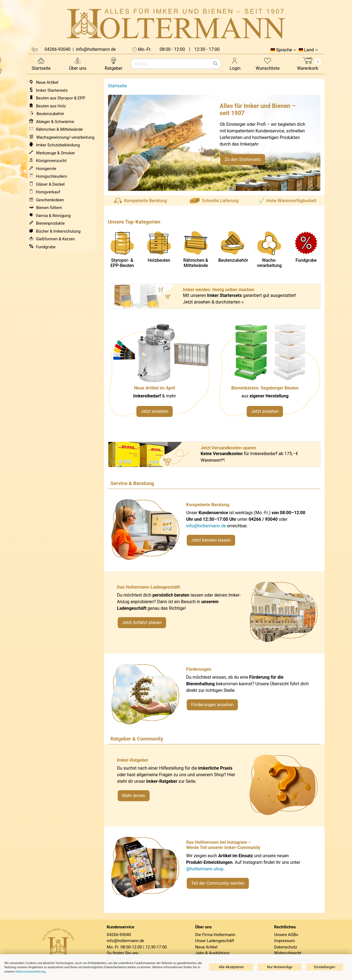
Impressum (284, 941)
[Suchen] (215, 64)
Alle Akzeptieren (231, 967)
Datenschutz (286, 947)
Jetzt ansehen (155, 411)
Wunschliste (268, 64)
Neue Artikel (206, 947)
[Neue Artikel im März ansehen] (159, 373)
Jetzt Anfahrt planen (142, 623)
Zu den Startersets (243, 159)
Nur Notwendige (280, 967)
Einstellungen (324, 967)
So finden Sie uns (123, 953)
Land (309, 50)
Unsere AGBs (286, 935)
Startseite (41, 64)
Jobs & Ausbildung (212, 953)
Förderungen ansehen (212, 705)
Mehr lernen (134, 796)
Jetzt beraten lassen (211, 540)
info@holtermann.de (206, 526)
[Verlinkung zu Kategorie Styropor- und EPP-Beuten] (269, 373)
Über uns (78, 64)
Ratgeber (114, 64)
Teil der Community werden (218, 883)
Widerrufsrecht (288, 953)
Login (235, 64)
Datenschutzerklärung (30, 972)
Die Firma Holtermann (215, 935)
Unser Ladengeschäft (215, 941)
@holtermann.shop (205, 869)
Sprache (284, 50)
